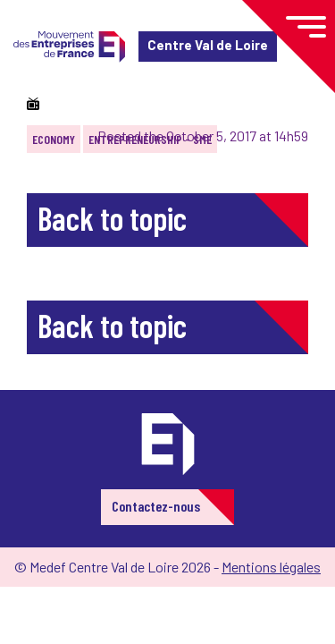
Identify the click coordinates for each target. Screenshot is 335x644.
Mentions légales (271, 567)
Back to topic (112, 218)
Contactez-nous (156, 506)
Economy (54, 139)
